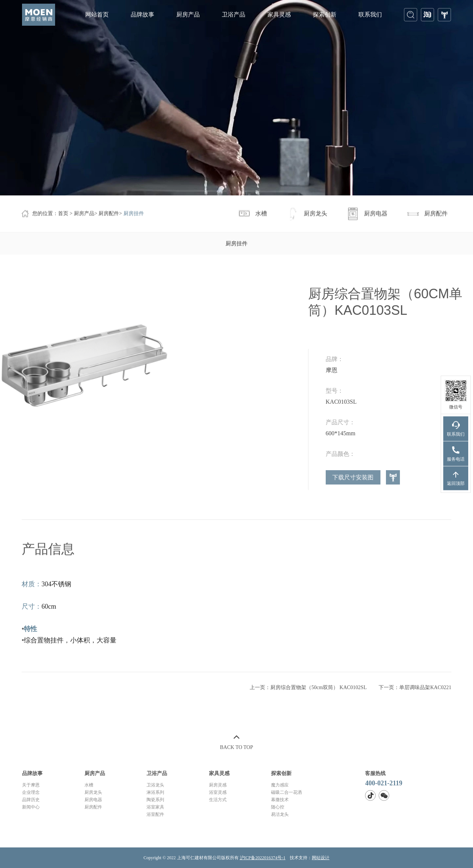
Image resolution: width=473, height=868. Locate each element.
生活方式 (218, 800)
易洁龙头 (280, 814)
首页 (63, 214)
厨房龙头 (93, 792)
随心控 (278, 807)
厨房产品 (188, 15)
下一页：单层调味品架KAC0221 (415, 691)
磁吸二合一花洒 (286, 792)
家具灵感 (279, 15)
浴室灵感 (218, 792)
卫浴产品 (234, 15)
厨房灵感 (218, 785)
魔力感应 (280, 785)
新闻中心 (31, 807)
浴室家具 (155, 807)
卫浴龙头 (155, 785)
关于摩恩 (31, 785)
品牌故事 (142, 15)
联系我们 (370, 15)
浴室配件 (155, 814)
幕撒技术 (280, 800)
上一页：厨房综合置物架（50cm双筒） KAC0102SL (308, 691)
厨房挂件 (134, 214)
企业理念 (31, 792)
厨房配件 (109, 214)
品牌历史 (31, 800)
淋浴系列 (155, 792)
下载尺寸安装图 (414, 477)
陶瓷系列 (155, 800)
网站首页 (97, 15)
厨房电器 (93, 800)
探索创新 (325, 15)
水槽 (89, 785)
